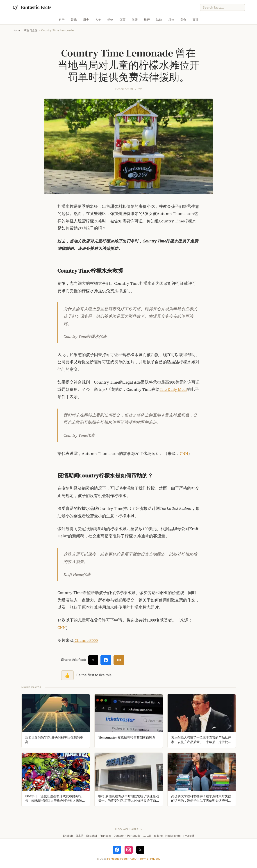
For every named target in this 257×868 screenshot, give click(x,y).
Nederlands (173, 836)
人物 (98, 20)
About (134, 859)
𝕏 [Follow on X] (140, 850)
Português (134, 836)
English (68, 836)
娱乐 (74, 20)
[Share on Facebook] (106, 660)
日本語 (80, 836)
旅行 (147, 20)
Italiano (158, 836)
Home (16, 30)
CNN (184, 454)
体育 (123, 20)
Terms (144, 859)
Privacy (155, 859)
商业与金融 (31, 30)
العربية (147, 836)
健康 (135, 20)
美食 (183, 20)
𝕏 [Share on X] (93, 660)
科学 (62, 20)
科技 (171, 20)
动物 (110, 20)
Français (105, 836)
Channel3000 (86, 640)
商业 (196, 20)
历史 (86, 20)
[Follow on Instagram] (129, 850)
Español (92, 836)
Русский (189, 836)
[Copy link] (119, 660)
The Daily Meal (173, 389)
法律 (159, 20)
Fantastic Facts (117, 859)
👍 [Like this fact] (67, 675)
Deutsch (119, 836)
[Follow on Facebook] (117, 850)
